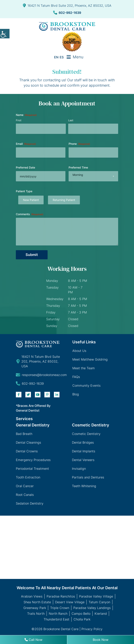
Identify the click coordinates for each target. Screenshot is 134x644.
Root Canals (25, 495)
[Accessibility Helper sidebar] (5, 34)
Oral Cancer (25, 486)
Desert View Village (70, 602)
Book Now (101, 640)
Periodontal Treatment (32, 469)
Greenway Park (35, 608)
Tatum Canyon (99, 602)
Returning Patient (64, 200)
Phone (79, 144)
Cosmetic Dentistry (86, 434)
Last (71, 120)
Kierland (101, 614)
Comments (30, 214)
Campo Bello (81, 614)
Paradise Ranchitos (61, 596)
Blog (76, 394)
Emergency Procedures (33, 460)
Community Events (86, 385)
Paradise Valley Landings (92, 608)
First (19, 120)
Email (26, 144)
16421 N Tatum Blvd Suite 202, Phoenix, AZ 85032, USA (67, 6)
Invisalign (79, 469)
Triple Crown (60, 608)
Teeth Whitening (84, 486)
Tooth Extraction (28, 477)
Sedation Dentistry (30, 503)
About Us (79, 351)
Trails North (36, 614)
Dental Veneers (83, 460)
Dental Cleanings (28, 442)
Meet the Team (84, 368)
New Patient (31, 200)
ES (62, 57)
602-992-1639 (67, 13)
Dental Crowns (27, 451)
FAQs (76, 377)
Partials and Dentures (88, 477)
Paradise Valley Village (96, 596)
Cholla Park (82, 619)
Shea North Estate (37, 602)
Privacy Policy (92, 629)
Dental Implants (84, 451)
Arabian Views (32, 596)
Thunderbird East (56, 619)
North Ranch (58, 614)
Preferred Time (78, 167)
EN (56, 57)
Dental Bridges (83, 442)
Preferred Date (25, 167)
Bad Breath (24, 434)
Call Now (33, 640)
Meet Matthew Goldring (90, 359)
